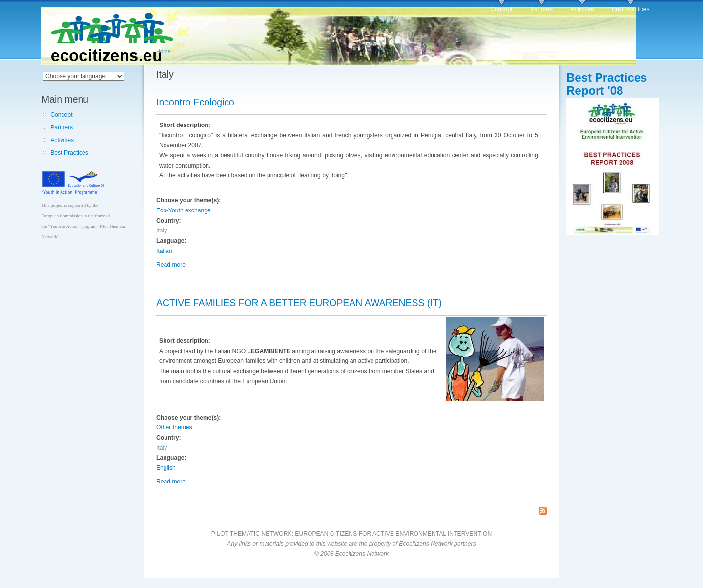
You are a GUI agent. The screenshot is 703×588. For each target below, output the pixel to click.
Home (164, 51)
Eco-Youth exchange (184, 210)
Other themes (174, 427)
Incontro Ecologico (195, 102)
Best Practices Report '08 (607, 84)
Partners (541, 9)
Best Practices (631, 9)
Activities (582, 9)
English (166, 468)
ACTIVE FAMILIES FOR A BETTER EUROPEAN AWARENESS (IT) (299, 303)
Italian (164, 251)
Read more (171, 265)
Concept (501, 9)
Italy (162, 231)
